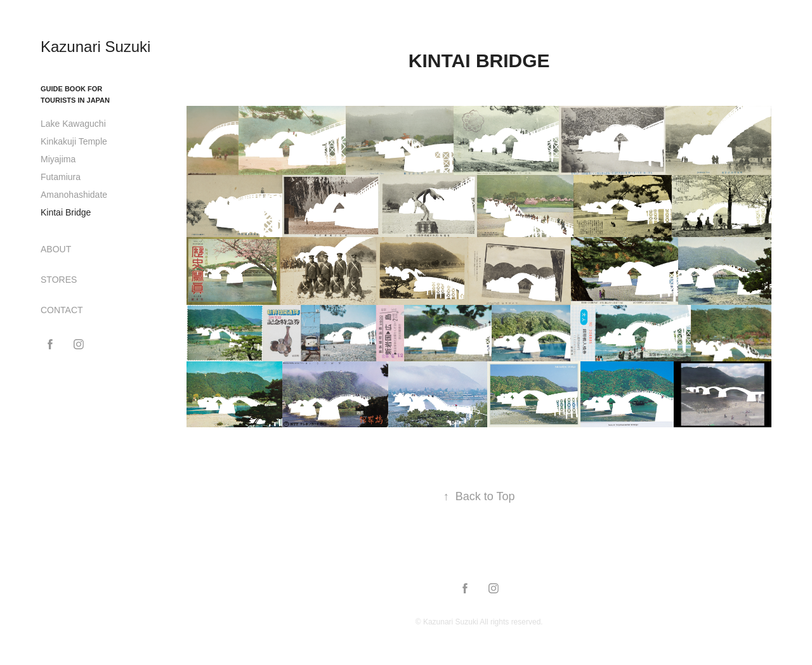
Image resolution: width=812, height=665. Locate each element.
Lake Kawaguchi (73, 124)
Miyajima (58, 159)
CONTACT (62, 310)
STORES (59, 280)
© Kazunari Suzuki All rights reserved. (479, 622)
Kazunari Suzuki (95, 47)
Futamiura (61, 177)
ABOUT (56, 249)
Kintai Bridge (66, 212)
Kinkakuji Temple (74, 141)
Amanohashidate (74, 195)
